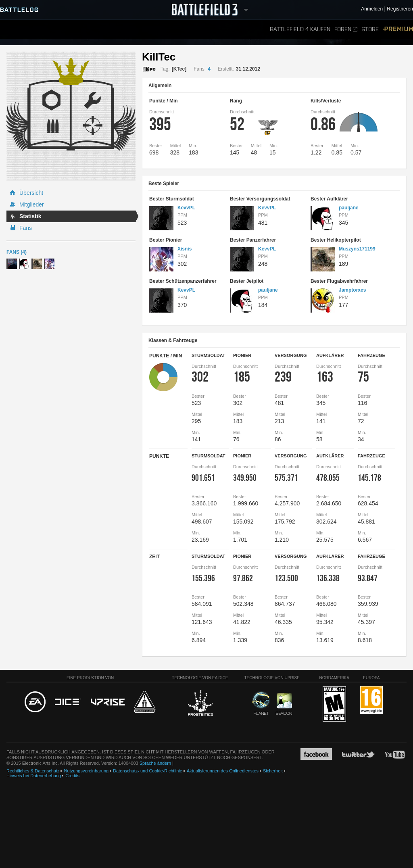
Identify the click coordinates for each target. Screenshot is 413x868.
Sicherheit (273, 771)
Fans (26, 228)
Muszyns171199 (357, 249)
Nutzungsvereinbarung (86, 771)
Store (370, 29)
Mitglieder (32, 204)
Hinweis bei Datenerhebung (34, 776)
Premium (398, 29)
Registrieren (400, 9)
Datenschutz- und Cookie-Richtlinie (148, 771)
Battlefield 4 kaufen (300, 29)
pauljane (268, 290)
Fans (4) (17, 252)
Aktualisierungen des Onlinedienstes (223, 771)
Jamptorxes (352, 290)
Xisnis (185, 249)
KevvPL (186, 208)
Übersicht (31, 193)
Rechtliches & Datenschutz (33, 771)
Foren (346, 29)
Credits (72, 776)
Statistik (30, 216)
